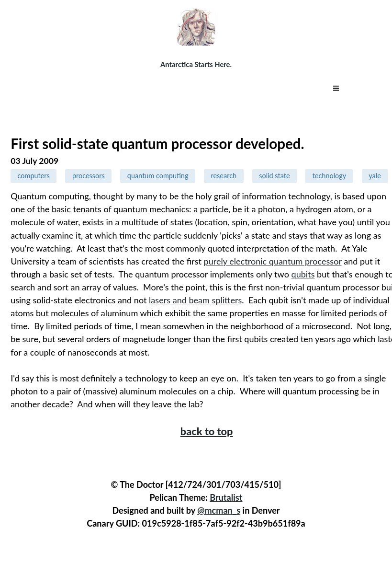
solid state (274, 176)
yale (375, 176)
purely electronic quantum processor (273, 261)
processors (89, 176)
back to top (207, 431)
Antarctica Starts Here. (196, 64)
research (224, 176)
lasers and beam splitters (195, 300)
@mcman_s (219, 510)
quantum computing (158, 176)
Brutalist (226, 497)
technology (330, 176)
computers (34, 176)
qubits (303, 274)
